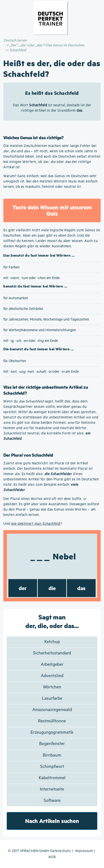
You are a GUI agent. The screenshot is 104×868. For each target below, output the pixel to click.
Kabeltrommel (52, 778)
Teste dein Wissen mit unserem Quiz (52, 210)
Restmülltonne (52, 721)
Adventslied (52, 676)
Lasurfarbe (52, 699)
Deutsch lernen (15, 41)
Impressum (84, 851)
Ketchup (52, 642)
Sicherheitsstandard (52, 653)
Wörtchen (52, 687)
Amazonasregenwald (52, 710)
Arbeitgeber (52, 665)
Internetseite (52, 789)
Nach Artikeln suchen (52, 821)
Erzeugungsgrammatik (52, 732)
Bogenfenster (52, 744)
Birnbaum (52, 755)
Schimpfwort (52, 767)
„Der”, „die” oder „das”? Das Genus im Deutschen (47, 45)
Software (52, 801)
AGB (52, 857)
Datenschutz (61, 851)
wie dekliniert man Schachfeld (36, 524)
